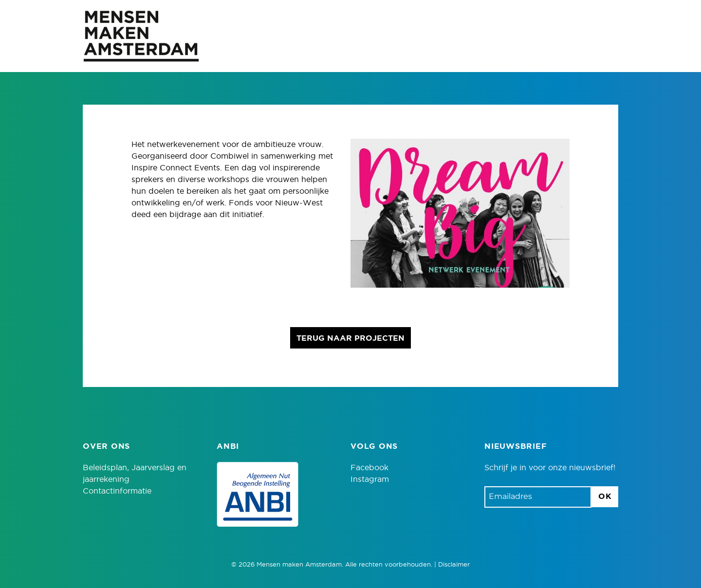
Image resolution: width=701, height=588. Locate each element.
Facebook (369, 468)
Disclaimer (454, 565)
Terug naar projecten (350, 338)
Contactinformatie (117, 491)
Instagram (370, 479)
